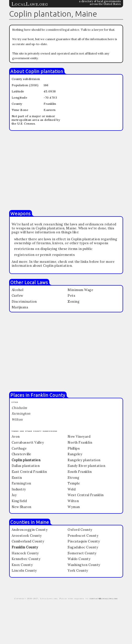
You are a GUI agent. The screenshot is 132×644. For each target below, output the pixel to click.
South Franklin (80, 472)
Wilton (73, 501)
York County (78, 571)
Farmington (21, 483)
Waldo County (79, 559)
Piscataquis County (84, 541)
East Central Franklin (29, 472)
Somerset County (82, 553)
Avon (16, 437)
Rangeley (75, 454)
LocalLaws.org (30, 4)
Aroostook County (27, 536)
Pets (71, 296)
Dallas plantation (26, 466)
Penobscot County (83, 536)
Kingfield (19, 501)
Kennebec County (26, 559)
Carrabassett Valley (28, 443)
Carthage (19, 448)
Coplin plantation (44, 71)
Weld (72, 489)
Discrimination (24, 302)
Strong (73, 478)
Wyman (74, 507)
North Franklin (80, 443)
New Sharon (22, 507)
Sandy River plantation (86, 466)
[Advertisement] (66, 170)
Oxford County (80, 530)
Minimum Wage (80, 290)
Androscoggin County (30, 530)
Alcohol (18, 290)
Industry (19, 489)
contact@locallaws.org (104, 598)
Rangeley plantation (84, 460)
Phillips (74, 448)
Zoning (74, 302)
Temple (74, 483)
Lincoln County (24, 571)
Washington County (84, 565)
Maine (42, 522)
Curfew (17, 296)
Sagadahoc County (83, 547)
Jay (14, 495)
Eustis (17, 478)
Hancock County (25, 553)
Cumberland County (28, 541)
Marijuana (20, 307)
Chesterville (21, 454)
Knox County (22, 565)
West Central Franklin (86, 495)
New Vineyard (79, 437)
